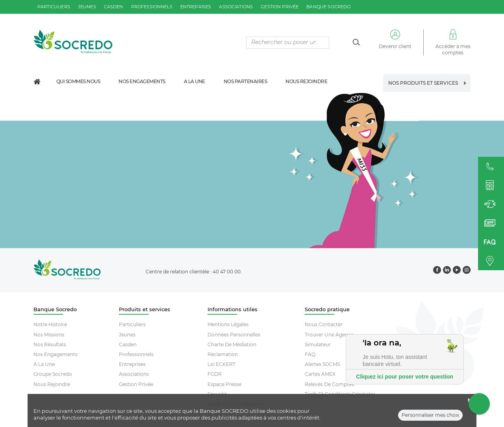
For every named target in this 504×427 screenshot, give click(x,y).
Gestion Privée (136, 384)
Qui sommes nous (78, 81)
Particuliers (132, 324)
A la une (195, 81)
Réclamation (223, 354)
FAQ (310, 354)
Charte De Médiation (232, 344)
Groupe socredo (53, 374)
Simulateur (318, 344)
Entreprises (132, 364)
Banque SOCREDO (328, 7)
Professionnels (136, 354)
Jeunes (127, 335)
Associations (134, 374)
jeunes (87, 7)
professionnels (152, 7)
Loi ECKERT (221, 364)
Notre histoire (50, 324)
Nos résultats (50, 344)
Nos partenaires (246, 81)
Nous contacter (324, 324)
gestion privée (280, 7)
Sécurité (217, 394)
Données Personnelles (234, 335)
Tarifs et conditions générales (340, 394)
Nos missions (49, 335)
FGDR (215, 374)
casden (114, 7)
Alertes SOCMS (322, 364)
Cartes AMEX (320, 374)
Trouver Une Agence (329, 335)
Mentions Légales (228, 324)
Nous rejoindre (306, 81)
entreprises (196, 7)
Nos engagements (142, 81)
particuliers (54, 7)
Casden (128, 344)
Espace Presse (224, 384)
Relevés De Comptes (329, 384)
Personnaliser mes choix (430, 419)
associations (236, 7)
